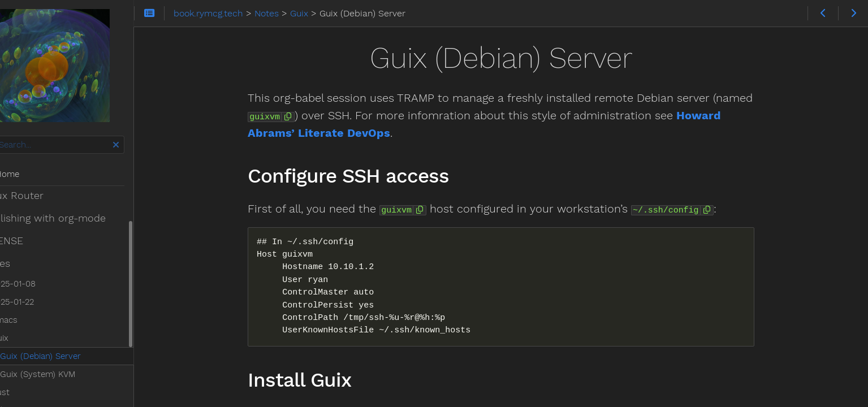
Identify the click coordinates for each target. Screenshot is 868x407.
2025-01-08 (40, 225)
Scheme (34, 352)
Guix (27, 279)
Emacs (31, 261)
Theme (23, 393)
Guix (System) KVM (65, 315)
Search (10, 136)
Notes (23, 205)
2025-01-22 (40, 243)
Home (28, 174)
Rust (27, 334)
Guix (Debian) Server (68, 297)
